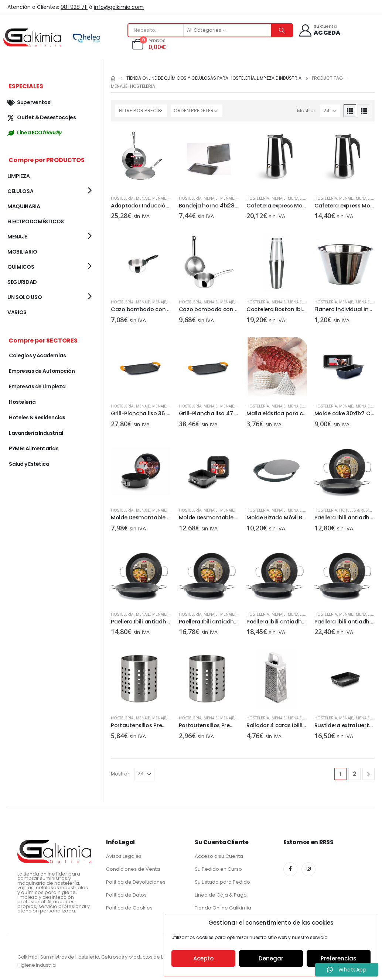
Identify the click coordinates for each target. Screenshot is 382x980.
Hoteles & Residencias (37, 417)
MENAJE (143, 198)
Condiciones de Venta (133, 869)
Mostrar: (307, 111)
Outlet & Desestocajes (42, 117)
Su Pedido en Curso (218, 869)
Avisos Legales (124, 856)
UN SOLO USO (25, 297)
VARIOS (17, 312)
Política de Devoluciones (136, 882)
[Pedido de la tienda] (197, 111)
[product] (141, 159)
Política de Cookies (129, 908)
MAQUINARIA (24, 206)
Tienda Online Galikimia (223, 908)
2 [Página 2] (354, 774)
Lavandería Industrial (36, 433)
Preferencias (339, 958)
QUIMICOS (21, 267)
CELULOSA (20, 191)
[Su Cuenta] (319, 30)
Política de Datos (126, 895)
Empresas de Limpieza (37, 386)
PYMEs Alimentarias (34, 448)
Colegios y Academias (37, 355)
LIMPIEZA (18, 176)
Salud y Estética (29, 464)
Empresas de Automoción (42, 371)
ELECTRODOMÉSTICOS (36, 221)
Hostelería (122, 198)
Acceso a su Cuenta (219, 856)
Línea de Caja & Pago (221, 895)
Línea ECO (34, 133)
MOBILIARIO (22, 252)
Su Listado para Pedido (222, 882)
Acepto (203, 958)
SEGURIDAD (22, 282)
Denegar (271, 958)
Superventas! (30, 102)
